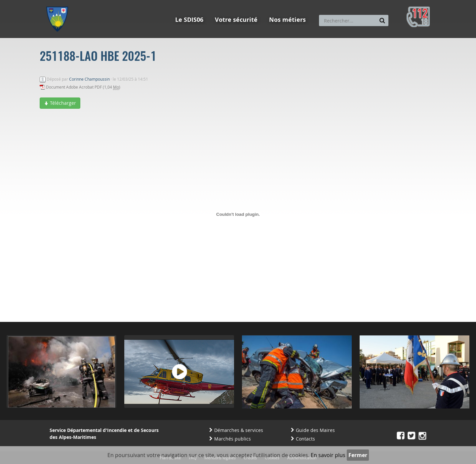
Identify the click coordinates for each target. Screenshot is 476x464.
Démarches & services (239, 430)
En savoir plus (328, 455)
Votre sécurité (236, 20)
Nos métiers (287, 20)
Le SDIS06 (189, 20)
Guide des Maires (315, 430)
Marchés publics (233, 439)
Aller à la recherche (135, 3)
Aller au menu (59, 3)
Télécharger (60, 103)
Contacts (305, 439)
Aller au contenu (95, 3)
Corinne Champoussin (89, 79)
